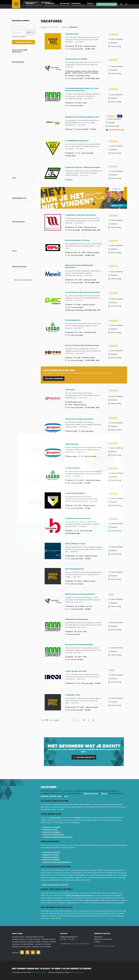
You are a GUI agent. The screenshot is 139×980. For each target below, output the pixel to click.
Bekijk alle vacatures (78, 516)
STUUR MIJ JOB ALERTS (99, 539)
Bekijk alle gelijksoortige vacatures (47, 516)
